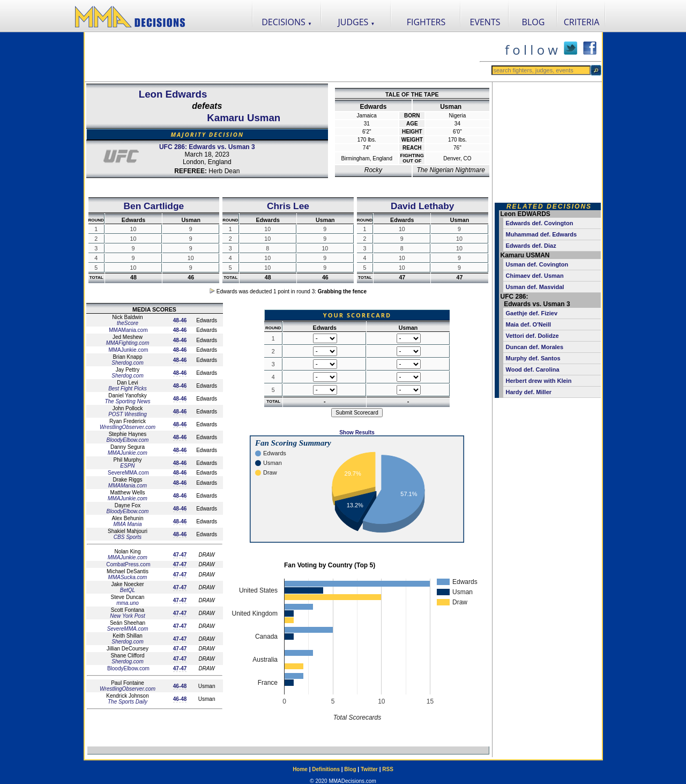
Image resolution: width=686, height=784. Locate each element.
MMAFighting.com (128, 343)
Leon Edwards (173, 94)
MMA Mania (127, 524)
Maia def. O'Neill (529, 324)
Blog (350, 769)
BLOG (534, 22)
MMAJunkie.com (128, 350)
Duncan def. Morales (535, 347)
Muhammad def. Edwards (542, 234)
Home (300, 769)
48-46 (180, 320)
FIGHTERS (426, 22)
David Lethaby (422, 206)
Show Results (357, 432)
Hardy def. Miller (529, 392)
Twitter (369, 769)
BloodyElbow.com (128, 440)
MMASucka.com (128, 577)
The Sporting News (127, 401)
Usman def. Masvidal (535, 287)
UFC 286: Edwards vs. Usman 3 (207, 147)
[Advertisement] (282, 57)
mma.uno (128, 603)
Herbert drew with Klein (539, 381)
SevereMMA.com (127, 473)
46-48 (180, 686)
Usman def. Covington (537, 264)
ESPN (127, 466)
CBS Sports (128, 537)
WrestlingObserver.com (128, 427)
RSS (388, 769)
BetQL (128, 590)
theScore (128, 323)
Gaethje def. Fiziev (532, 313)
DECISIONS (287, 22)
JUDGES (357, 22)
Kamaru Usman (244, 118)
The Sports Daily (128, 702)
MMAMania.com (127, 330)
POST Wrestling (128, 414)
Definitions (326, 769)
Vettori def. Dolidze (532, 336)
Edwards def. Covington (540, 223)
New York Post (127, 616)
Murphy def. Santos (533, 358)
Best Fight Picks (128, 389)
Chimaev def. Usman (535, 276)
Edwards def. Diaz (531, 246)
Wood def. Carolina (533, 369)
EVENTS (485, 22)
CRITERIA (582, 22)
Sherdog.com (127, 363)
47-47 (180, 555)
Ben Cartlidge (154, 206)
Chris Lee (288, 206)
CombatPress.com (127, 564)
